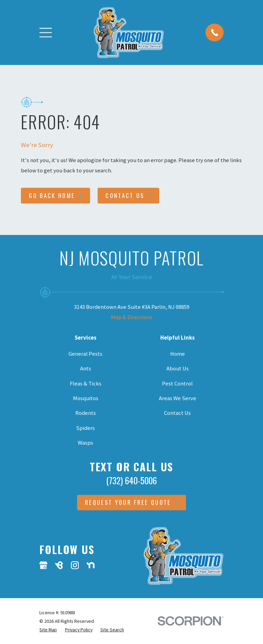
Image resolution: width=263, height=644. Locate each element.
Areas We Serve (178, 398)
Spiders (85, 428)
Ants (86, 369)
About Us (178, 369)
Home (178, 354)
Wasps (85, 443)
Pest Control (177, 384)
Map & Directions (132, 317)
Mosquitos (86, 398)
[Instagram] (75, 565)
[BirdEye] (59, 565)
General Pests (85, 354)
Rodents (86, 413)
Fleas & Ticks (86, 384)
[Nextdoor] (91, 565)
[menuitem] (48, 630)
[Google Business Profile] (43, 565)
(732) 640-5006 (131, 480)
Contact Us (177, 413)
